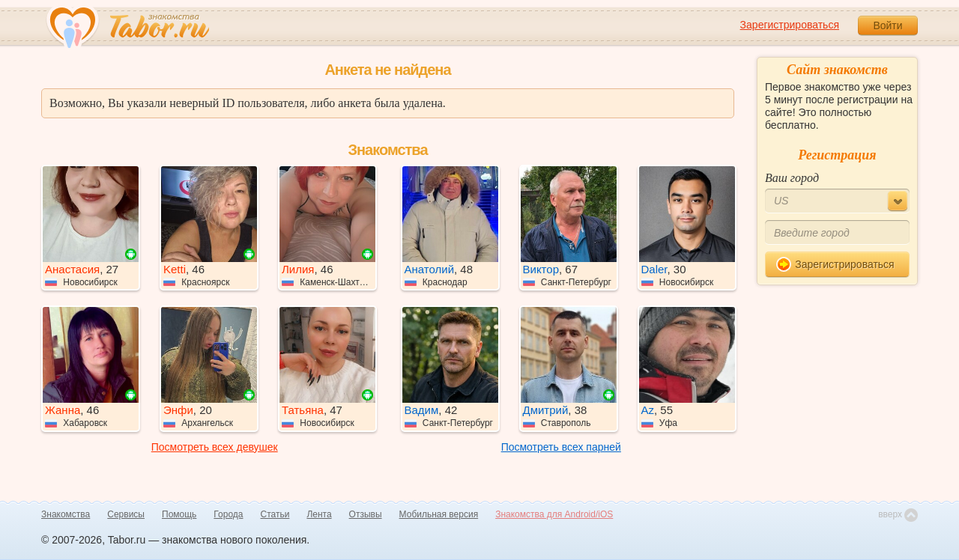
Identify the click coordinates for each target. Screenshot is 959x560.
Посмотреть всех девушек (215, 447)
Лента (319, 514)
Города (228, 514)
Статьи (275, 514)
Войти (887, 25)
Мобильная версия (439, 514)
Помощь (179, 514)
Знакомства (66, 514)
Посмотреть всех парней (561, 447)
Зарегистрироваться (790, 25)
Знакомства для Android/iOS (554, 514)
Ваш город (792, 178)
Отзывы (366, 514)
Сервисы (126, 514)
